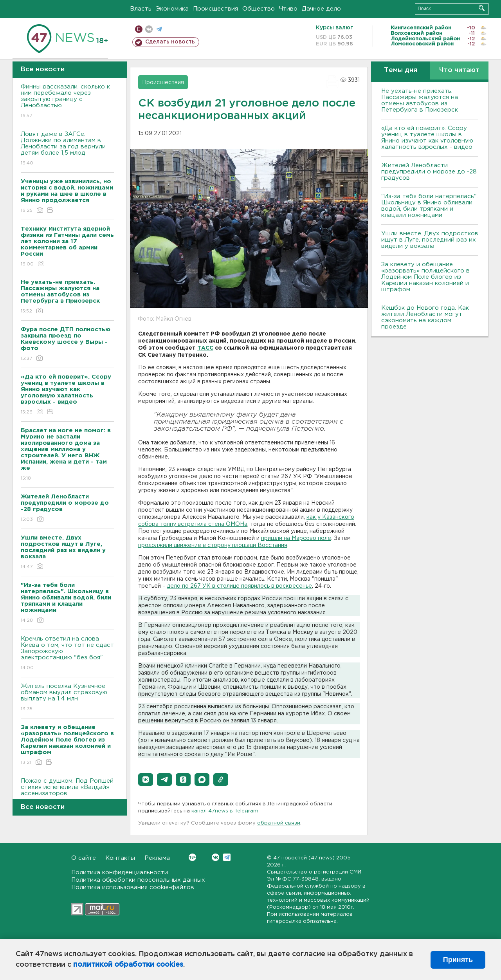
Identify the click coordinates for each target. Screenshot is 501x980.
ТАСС (205, 348)
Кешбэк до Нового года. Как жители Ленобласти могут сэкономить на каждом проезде (425, 317)
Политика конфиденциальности (120, 873)
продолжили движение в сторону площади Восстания (213, 545)
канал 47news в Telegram (225, 811)
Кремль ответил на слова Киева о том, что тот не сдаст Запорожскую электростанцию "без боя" (68, 654)
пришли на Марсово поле (296, 538)
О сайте (84, 858)
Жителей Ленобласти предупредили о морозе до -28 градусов (429, 172)
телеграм (159, 29)
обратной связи (279, 823)
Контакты (120, 858)
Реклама (157, 858)
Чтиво (288, 9)
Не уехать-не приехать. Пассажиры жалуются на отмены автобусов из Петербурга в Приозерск (420, 100)
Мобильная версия (139, 29)
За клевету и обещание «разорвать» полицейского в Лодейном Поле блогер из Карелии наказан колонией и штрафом (425, 277)
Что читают (459, 70)
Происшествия (215, 9)
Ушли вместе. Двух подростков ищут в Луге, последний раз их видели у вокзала (430, 240)
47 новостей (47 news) (304, 858)
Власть (141, 9)
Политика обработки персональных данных (138, 880)
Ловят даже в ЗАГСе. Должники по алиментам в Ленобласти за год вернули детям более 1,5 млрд (68, 149)
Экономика (172, 9)
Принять (458, 960)
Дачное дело (321, 9)
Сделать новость (170, 42)
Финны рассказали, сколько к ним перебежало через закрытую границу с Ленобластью (68, 102)
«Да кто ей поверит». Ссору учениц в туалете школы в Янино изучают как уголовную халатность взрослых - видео (427, 138)
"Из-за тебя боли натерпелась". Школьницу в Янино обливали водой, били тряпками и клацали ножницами (430, 206)
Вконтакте (192, 857)
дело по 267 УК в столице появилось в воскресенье (240, 586)
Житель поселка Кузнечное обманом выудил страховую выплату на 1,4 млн (68, 698)
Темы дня (401, 70)
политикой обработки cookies (128, 965)
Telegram (227, 857)
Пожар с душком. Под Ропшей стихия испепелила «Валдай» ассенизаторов (68, 793)
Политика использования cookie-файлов (133, 887)
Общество (259, 9)
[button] (146, 780)
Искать (482, 8)
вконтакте (149, 29)
